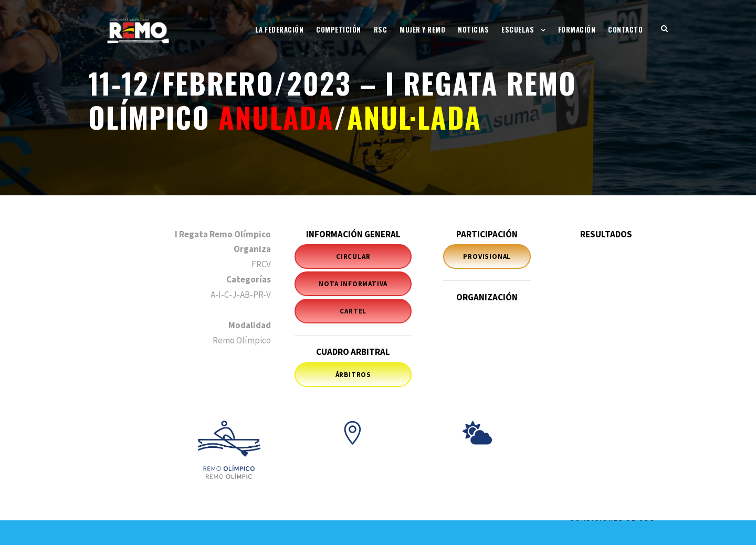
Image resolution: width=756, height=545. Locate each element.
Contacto (625, 29)
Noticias (473, 29)
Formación (577, 29)
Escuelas (518, 29)
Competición (339, 29)
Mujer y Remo (422, 29)
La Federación (280, 29)
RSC (381, 29)
